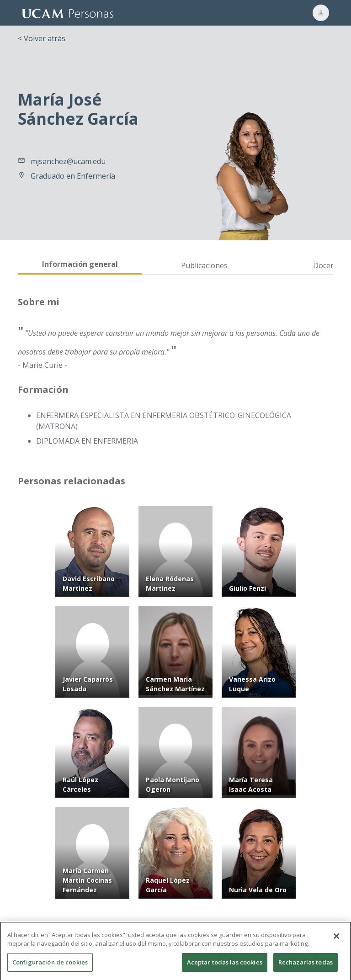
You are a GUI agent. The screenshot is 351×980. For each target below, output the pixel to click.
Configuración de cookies (50, 968)
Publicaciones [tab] (204, 265)
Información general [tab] (80, 264)
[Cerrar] (336, 942)
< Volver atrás (42, 38)
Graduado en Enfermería (73, 176)
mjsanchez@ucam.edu (68, 161)
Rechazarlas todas (306, 968)
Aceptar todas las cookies (225, 968)
